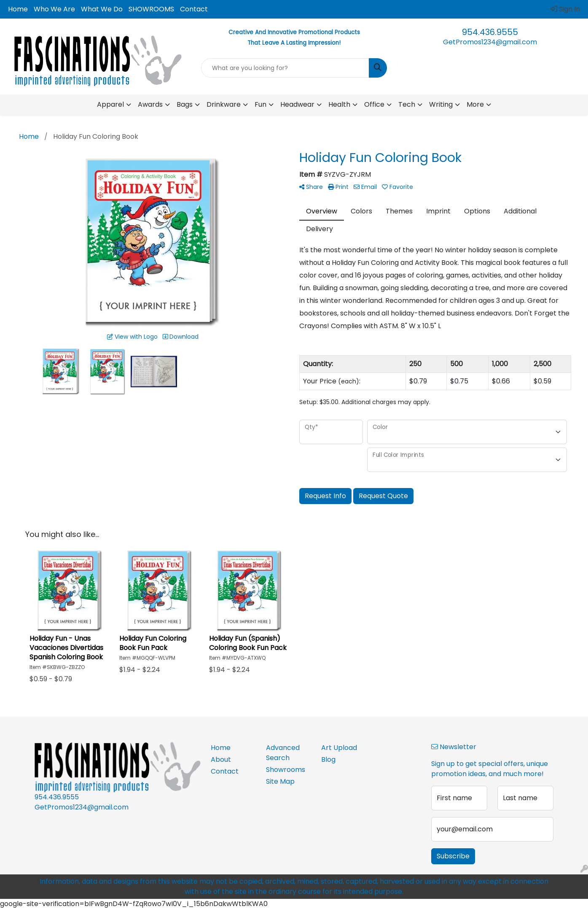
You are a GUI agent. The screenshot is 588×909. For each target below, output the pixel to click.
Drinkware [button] (224, 104)
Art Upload (339, 748)
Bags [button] (185, 104)
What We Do (102, 9)
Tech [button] (407, 104)
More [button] (475, 104)
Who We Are (54, 9)
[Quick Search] (285, 68)
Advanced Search (283, 753)
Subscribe (453, 856)
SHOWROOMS (151, 9)
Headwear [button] (297, 104)
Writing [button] (441, 104)
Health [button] (339, 104)
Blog (328, 759)
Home (18, 9)
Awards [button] (150, 104)
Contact (194, 9)
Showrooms (286, 770)
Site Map (280, 781)
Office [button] (374, 104)
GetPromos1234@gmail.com (490, 42)
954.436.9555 (490, 32)
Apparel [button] (110, 104)
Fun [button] (260, 104)
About (221, 759)
